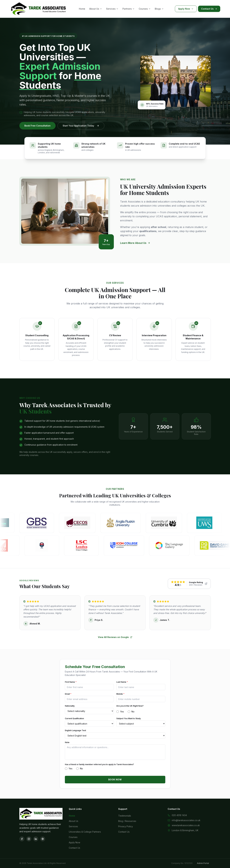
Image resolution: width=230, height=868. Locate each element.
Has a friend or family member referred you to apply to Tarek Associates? (99, 764)
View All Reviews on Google (115, 637)
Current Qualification (74, 718)
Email (68, 694)
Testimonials (125, 816)
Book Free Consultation (37, 126)
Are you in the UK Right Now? (130, 706)
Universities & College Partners (85, 832)
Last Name (122, 682)
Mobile (120, 694)
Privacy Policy (126, 826)
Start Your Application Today (81, 126)
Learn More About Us (135, 243)
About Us (96, 9)
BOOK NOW (115, 780)
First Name (71, 682)
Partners (129, 9)
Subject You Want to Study (129, 718)
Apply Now (186, 9)
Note (67, 742)
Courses (145, 9)
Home (82, 9)
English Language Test (75, 730)
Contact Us (209, 9)
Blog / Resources (127, 821)
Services (112, 9)
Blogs (159, 9)
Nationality (70, 706)
